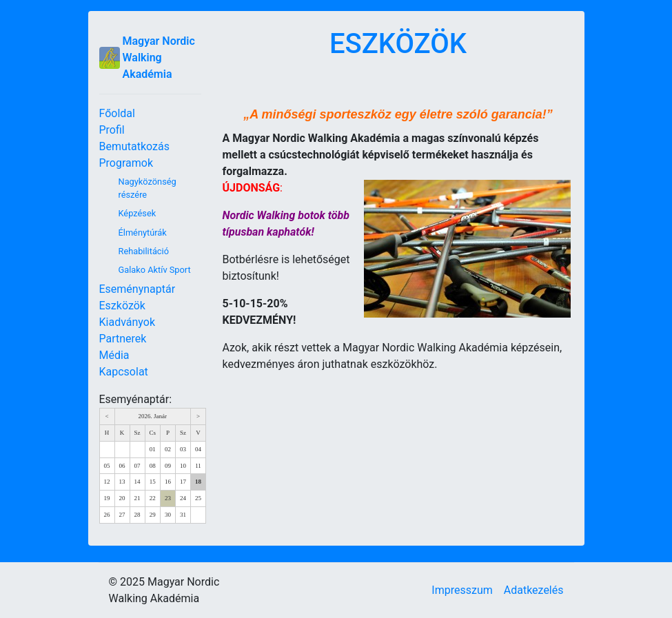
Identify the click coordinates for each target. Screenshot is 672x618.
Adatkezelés (534, 590)
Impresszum (462, 590)
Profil (112, 130)
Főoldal (117, 113)
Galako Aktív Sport (155, 270)
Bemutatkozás (134, 146)
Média (114, 355)
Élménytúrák (143, 233)
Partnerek (123, 339)
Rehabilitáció (144, 251)
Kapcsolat (124, 372)
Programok (126, 163)
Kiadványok (128, 322)
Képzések (138, 213)
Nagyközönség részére (147, 188)
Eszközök (122, 306)
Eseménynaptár (138, 289)
